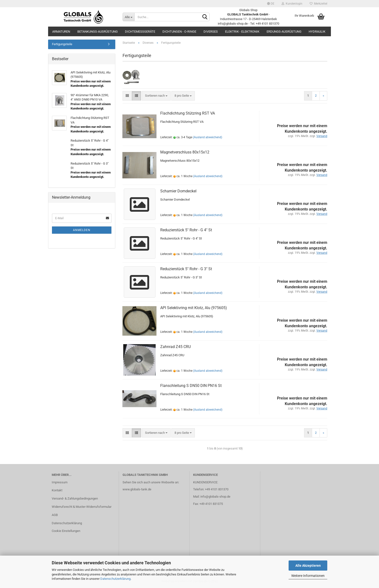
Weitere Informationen (308, 576)
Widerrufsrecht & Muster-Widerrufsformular (82, 507)
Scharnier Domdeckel (178, 191)
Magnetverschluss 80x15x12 (185, 152)
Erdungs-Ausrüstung (284, 32)
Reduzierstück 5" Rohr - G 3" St (186, 269)
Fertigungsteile (62, 45)
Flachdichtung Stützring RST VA (188, 113)
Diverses (211, 32)
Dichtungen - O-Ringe (179, 32)
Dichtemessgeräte (140, 32)
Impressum (60, 483)
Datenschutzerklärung (115, 579)
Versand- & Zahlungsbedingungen (75, 499)
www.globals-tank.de (137, 490)
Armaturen (61, 32)
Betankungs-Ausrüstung (98, 32)
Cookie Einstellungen (66, 531)
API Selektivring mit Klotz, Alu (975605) (194, 308)
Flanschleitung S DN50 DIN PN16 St (191, 386)
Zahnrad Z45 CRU (175, 347)
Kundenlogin (292, 4)
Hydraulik (317, 32)
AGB (55, 515)
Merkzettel (318, 4)
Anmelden (82, 231)
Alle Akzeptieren (308, 566)
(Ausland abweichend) (208, 138)
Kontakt (57, 491)
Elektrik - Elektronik (242, 32)
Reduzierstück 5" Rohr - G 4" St (186, 230)
